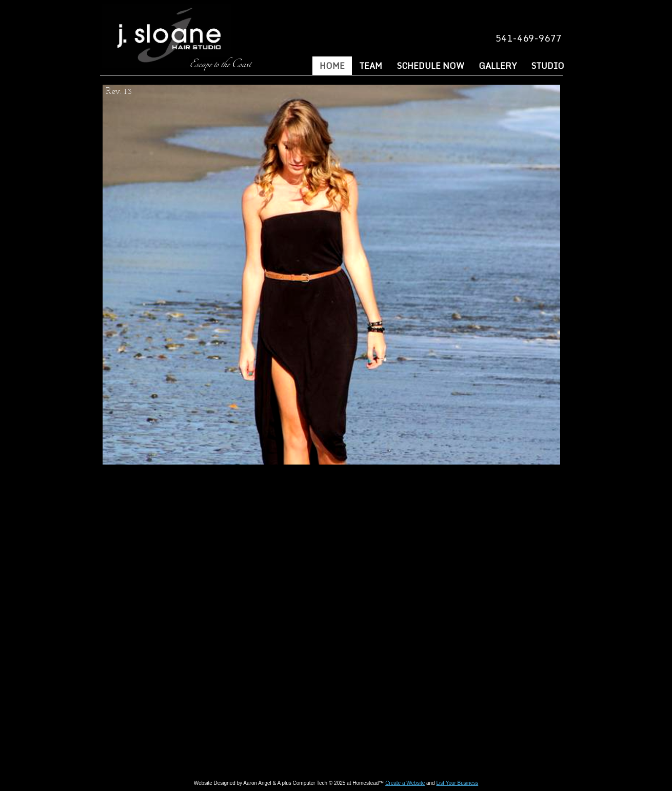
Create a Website (405, 783)
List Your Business (457, 783)
